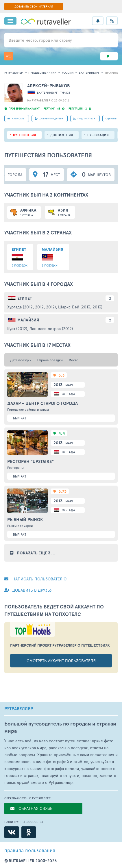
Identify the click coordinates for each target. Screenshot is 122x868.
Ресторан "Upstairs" (30, 462)
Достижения (62, 135)
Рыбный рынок (25, 520)
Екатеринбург (89, 73)
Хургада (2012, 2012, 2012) (32, 307)
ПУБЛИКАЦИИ (98, 135)
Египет (25, 298)
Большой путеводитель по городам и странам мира (60, 727)
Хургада (69, 394)
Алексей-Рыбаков (48, 86)
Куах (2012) (17, 328)
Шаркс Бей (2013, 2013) (80, 307)
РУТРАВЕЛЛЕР (19, 709)
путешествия (24, 135)
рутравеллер (14, 73)
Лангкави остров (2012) (51, 328)
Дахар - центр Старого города (42, 404)
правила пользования (30, 850)
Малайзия (28, 320)
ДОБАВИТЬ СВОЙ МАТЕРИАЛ (34, 6)
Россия (68, 73)
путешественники (42, 73)
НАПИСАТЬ (16, 118)
